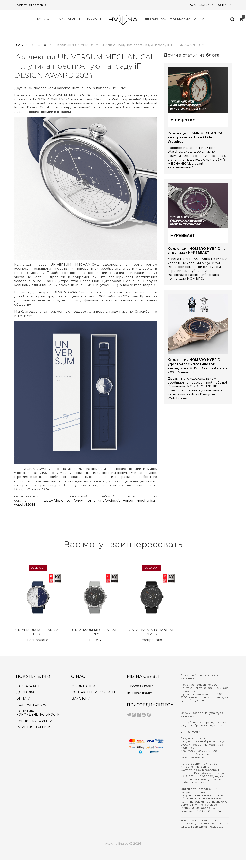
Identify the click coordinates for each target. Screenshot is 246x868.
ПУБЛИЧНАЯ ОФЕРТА (35, 722)
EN (229, 5)
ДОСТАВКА (26, 693)
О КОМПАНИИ (84, 686)
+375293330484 (202, 5)
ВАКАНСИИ (82, 699)
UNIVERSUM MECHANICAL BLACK (151, 632)
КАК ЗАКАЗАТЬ (29, 686)
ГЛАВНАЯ (22, 45)
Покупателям (68, 19)
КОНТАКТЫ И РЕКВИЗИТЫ (95, 693)
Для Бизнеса (156, 19)
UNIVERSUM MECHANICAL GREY (95, 632)
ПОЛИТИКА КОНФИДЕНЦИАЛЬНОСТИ (39, 714)
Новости (94, 19)
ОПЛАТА (24, 699)
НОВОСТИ (43, 45)
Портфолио (180, 19)
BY (224, 5)
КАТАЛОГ (44, 19)
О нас (199, 19)
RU (219, 5)
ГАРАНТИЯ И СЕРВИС (35, 729)
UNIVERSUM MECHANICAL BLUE (38, 632)
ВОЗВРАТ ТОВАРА (32, 706)
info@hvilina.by (140, 693)
